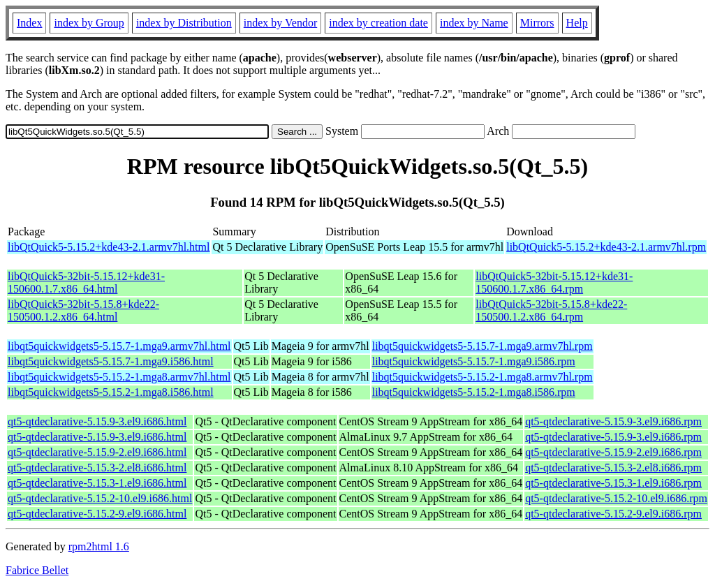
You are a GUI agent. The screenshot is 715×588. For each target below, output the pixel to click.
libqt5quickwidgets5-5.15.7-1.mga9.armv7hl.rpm (482, 346)
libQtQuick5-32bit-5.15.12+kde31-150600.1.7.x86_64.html (86, 282)
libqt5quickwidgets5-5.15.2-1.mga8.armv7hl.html (119, 377)
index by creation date (378, 23)
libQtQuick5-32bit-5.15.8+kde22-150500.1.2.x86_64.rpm (551, 310)
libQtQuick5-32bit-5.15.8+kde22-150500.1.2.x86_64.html (83, 310)
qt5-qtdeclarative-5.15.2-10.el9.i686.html (100, 498)
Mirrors (537, 23)
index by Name (474, 23)
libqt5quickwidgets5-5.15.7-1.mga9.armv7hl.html (119, 346)
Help (577, 23)
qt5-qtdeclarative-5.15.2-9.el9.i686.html (97, 514)
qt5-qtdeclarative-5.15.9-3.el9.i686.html (97, 421)
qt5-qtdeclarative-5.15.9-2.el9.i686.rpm (613, 452)
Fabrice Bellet (37, 570)
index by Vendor (280, 23)
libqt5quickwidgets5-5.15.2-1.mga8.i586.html (111, 392)
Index (29, 23)
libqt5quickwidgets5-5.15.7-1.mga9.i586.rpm (474, 361)
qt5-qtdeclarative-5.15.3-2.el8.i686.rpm (613, 468)
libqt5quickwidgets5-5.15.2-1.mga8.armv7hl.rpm (482, 377)
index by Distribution (184, 23)
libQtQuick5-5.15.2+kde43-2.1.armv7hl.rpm (606, 247)
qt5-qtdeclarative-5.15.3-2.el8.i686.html (97, 468)
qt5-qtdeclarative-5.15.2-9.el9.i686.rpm (613, 514)
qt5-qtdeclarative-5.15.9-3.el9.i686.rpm (613, 421)
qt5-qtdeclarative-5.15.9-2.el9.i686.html (97, 452)
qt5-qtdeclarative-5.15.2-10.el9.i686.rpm (616, 498)
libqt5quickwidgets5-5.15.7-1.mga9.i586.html (111, 361)
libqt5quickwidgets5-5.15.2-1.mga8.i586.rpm (474, 392)
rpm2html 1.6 (99, 546)
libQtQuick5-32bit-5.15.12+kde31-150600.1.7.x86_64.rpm (554, 282)
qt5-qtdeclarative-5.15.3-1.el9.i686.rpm (613, 483)
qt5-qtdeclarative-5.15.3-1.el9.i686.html (97, 483)
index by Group (89, 23)
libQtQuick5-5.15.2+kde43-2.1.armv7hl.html (109, 247)
